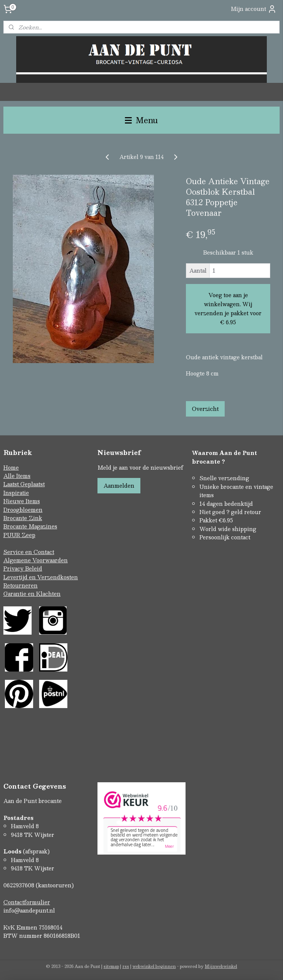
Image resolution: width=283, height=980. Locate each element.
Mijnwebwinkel (221, 966)
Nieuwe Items (22, 501)
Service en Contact (29, 552)
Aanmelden (119, 485)
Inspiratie (16, 493)
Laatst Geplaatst (24, 484)
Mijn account (254, 9)
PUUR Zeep (19, 535)
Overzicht (205, 408)
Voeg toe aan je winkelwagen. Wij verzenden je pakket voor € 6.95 (228, 308)
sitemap (111, 966)
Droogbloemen (23, 510)
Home (11, 467)
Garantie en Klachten (32, 594)
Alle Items (17, 476)
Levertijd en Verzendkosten (41, 577)
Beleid (34, 568)
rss (126, 966)
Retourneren (21, 585)
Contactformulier (27, 902)
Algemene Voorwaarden (36, 560)
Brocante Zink (23, 518)
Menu (141, 120)
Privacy (14, 568)
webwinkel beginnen (154, 966)
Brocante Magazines (30, 526)
